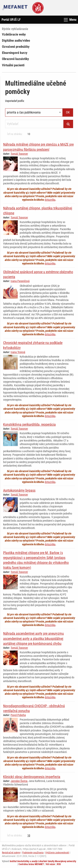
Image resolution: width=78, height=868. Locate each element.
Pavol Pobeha (18, 715)
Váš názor (50, 864)
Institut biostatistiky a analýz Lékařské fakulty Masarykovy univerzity (43, 861)
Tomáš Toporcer (19, 154)
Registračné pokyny (11, 853)
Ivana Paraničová (20, 281)
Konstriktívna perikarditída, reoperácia (29, 424)
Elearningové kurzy (15, 53)
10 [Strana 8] (29, 134)
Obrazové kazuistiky (15, 59)
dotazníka (50, 200)
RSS (59, 864)
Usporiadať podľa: (15, 101)
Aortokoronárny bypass (19, 490)
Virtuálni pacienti (13, 65)
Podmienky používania (33, 853)
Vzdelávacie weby (14, 34)
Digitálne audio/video (16, 40)
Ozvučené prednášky (16, 47)
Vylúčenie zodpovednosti (57, 853)
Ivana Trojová (18, 352)
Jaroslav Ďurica (19, 781)
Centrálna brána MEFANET (31, 864)
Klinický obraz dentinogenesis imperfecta (32, 777)
